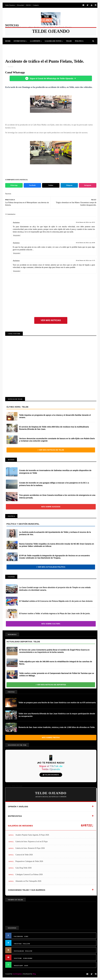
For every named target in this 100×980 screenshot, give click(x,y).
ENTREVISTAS (15, 816)
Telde (69, 41)
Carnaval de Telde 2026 (24, 855)
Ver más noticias (51, 320)
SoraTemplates (17, 974)
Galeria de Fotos (53, 41)
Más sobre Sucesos (51, 507)
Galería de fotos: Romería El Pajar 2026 (30, 848)
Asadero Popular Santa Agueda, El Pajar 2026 (32, 835)
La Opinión (35, 41)
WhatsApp (14, 185)
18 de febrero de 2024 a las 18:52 (85, 222)
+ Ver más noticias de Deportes (51, 685)
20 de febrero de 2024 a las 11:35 (85, 260)
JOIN (26, 966)
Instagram (88, 185)
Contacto (36, 5)
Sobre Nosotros (10, 5)
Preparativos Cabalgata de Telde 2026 (29, 861)
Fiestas (23, 47)
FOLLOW (27, 944)
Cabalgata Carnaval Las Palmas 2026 (29, 874)
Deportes (11, 47)
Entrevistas (20, 41)
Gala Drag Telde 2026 (24, 868)
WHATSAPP (18, 966)
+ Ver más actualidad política (51, 567)
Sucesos (45, 47)
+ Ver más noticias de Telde (51, 450)
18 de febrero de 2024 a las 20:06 (85, 243)
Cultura (33, 47)
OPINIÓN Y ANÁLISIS (18, 807)
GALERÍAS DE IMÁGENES (20, 826)
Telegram (69, 185)
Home (8, 41)
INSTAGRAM (19, 951)
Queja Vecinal (70, 47)
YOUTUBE (18, 958)
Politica (79, 41)
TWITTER (18, 944)
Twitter (51, 185)
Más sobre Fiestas (51, 738)
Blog (34, 974)
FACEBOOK (18, 936)
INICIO (28, 5)
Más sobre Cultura (51, 624)
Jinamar (56, 47)
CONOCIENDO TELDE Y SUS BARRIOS (27, 890)
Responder (17, 235)
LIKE (26, 936)
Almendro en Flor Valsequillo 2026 (28, 881)
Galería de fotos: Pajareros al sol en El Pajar (32, 842)
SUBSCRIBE (28, 958)
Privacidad (20, 5)
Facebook (32, 185)
